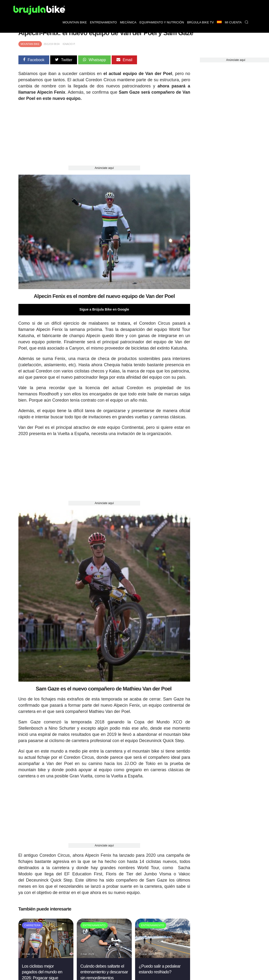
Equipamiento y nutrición (162, 22)
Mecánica (128, 22)
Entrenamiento (103, 22)
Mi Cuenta (233, 22)
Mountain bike (75, 22)
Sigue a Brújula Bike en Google (104, 309)
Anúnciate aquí (104, 168)
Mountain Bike (30, 44)
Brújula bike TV (200, 22)
